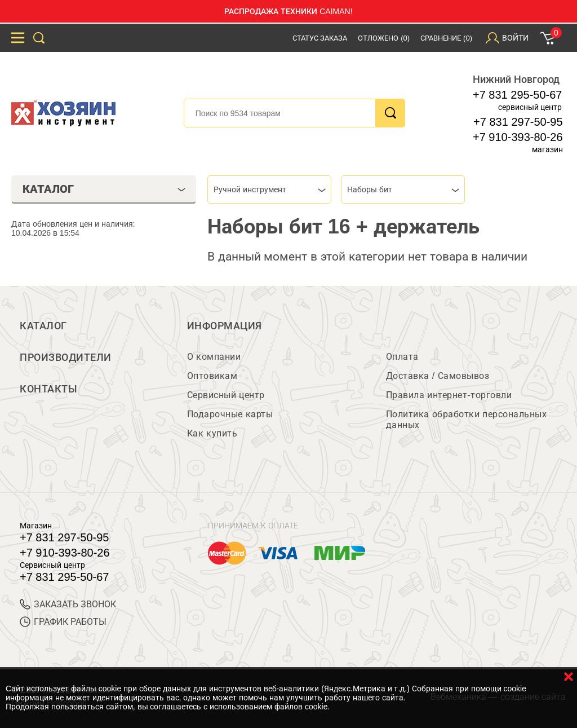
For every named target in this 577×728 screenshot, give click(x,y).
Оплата (402, 357)
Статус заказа (320, 38)
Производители (66, 358)
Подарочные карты (230, 414)
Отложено (384, 38)
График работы (63, 622)
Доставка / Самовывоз (438, 376)
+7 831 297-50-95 (518, 122)
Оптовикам (212, 376)
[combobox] (269, 189)
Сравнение (446, 38)
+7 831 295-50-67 (517, 95)
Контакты (48, 389)
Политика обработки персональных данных (466, 420)
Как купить (212, 433)
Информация (225, 326)
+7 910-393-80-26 (518, 137)
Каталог (43, 326)
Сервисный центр (226, 395)
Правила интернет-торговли (449, 395)
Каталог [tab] (104, 189)
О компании (214, 357)
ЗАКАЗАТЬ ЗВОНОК (68, 604)
